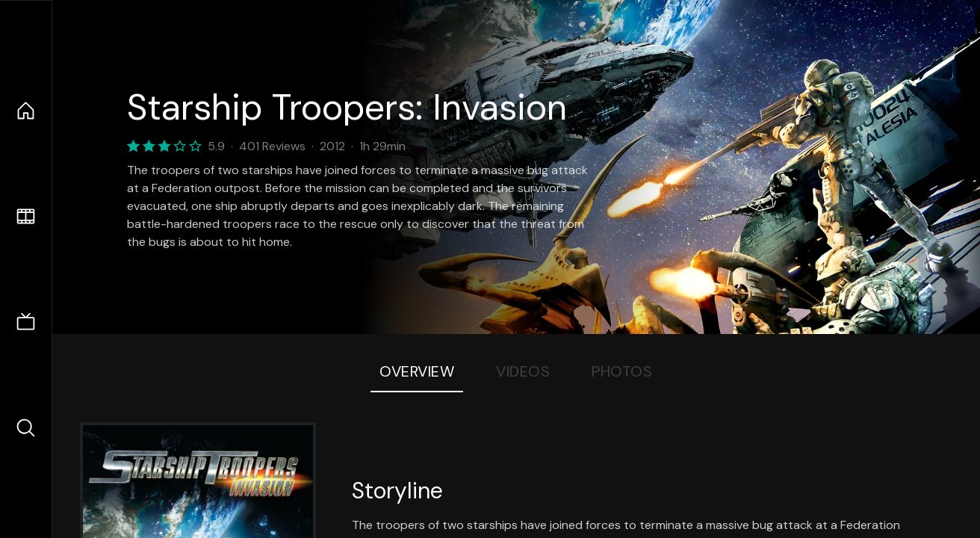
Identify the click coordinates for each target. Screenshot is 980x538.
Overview (417, 371)
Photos (622, 371)
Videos (523, 371)
